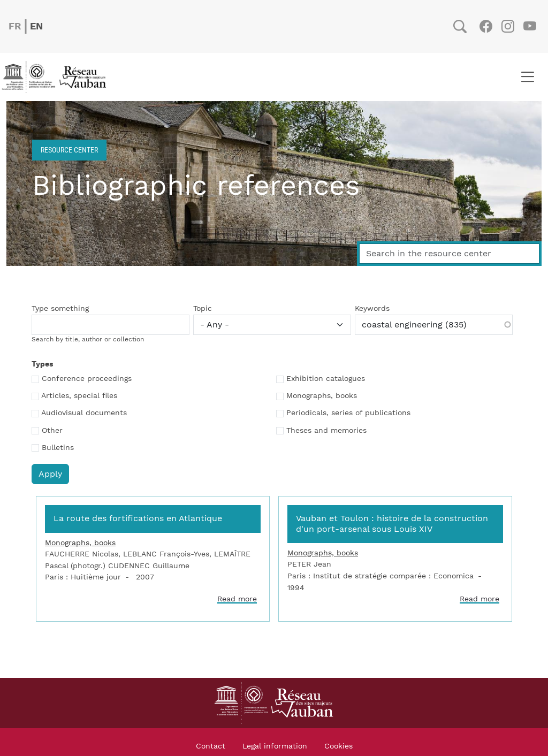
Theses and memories (326, 431)
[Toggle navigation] (527, 77)
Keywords (372, 309)
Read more (237, 599)
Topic (203, 309)
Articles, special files (79, 396)
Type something (60, 309)
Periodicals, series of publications (348, 413)
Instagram (508, 26)
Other (52, 431)
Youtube (530, 26)
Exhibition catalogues (326, 379)
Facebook (486, 26)
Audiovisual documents (84, 413)
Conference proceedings (87, 379)
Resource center (69, 150)
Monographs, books (322, 396)
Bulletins (58, 448)
